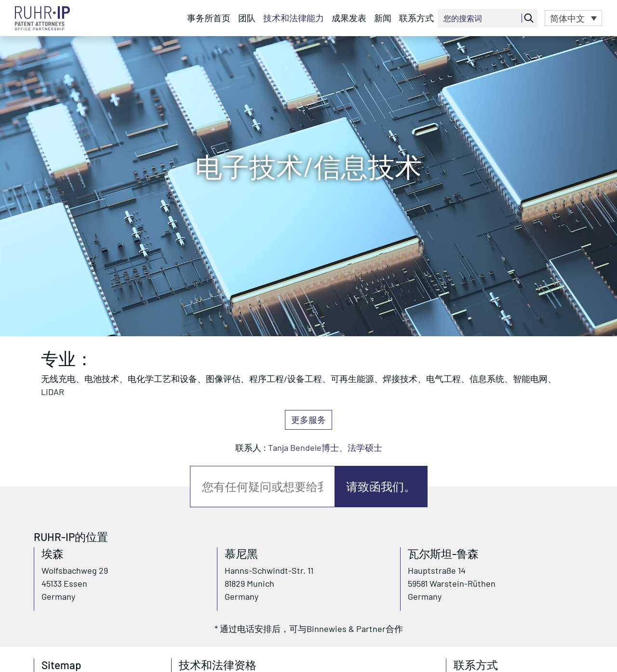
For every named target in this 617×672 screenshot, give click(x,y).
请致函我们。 (381, 486)
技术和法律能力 (294, 18)
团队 (247, 18)
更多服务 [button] (308, 420)
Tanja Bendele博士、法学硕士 (325, 448)
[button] (573, 18)
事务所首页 (209, 18)
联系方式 (416, 18)
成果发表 (349, 18)
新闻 (383, 18)
